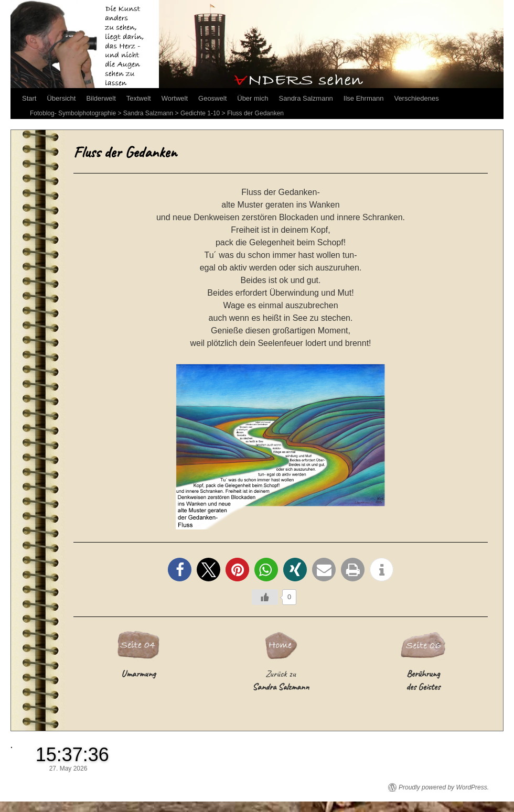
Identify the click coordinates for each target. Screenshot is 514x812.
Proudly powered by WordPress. (444, 787)
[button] (180, 570)
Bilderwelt (101, 98)
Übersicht (61, 98)
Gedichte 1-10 (200, 113)
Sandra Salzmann (306, 98)
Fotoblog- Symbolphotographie (73, 113)
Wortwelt (175, 98)
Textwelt (139, 98)
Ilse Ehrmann (364, 98)
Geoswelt (212, 98)
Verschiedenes (416, 98)
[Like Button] (265, 597)
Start (29, 98)
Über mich (253, 98)
